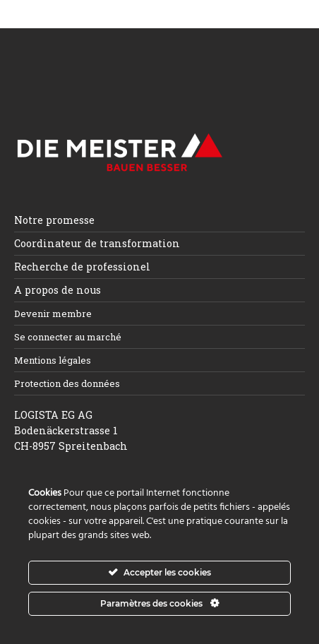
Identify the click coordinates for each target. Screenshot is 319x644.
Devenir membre (53, 314)
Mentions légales (53, 360)
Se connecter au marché (68, 337)
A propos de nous (58, 290)
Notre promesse (54, 220)
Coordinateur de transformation (97, 243)
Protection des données (67, 383)
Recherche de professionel (82, 267)
